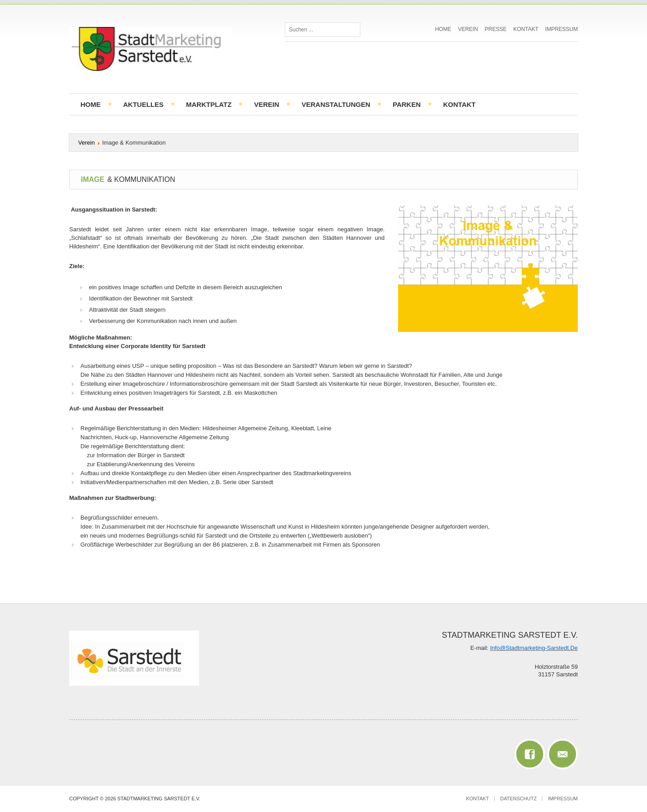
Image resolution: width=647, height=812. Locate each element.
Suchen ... (285, 23)
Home (443, 29)
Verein (468, 29)
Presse (496, 29)
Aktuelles (143, 104)
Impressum (561, 29)
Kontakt (526, 29)
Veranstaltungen (336, 104)
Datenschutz (518, 799)
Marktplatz (209, 104)
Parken (407, 104)
